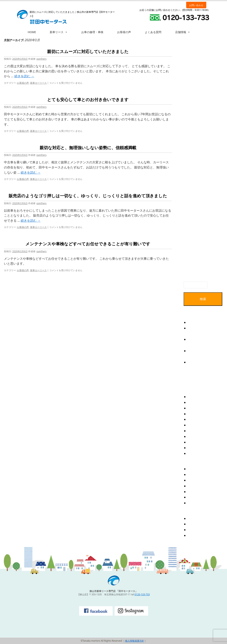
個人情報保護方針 (135, 641)
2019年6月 (195, 414)
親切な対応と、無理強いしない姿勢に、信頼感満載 (88, 148)
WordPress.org (199, 535)
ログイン (194, 518)
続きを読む (24, 76)
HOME (32, 32)
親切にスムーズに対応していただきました (88, 52)
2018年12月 (196, 436)
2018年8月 (195, 442)
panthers (42, 59)
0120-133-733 (142, 594)
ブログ (192, 486)
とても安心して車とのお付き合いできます (88, 100)
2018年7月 (195, 448)
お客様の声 (124, 32)
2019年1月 (195, 431)
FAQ (191, 469)
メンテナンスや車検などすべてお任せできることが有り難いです (88, 244)
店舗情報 (183, 32)
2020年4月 (195, 402)
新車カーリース (38, 83)
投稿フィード (197, 524)
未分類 (192, 503)
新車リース (59, 32)
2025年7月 (195, 397)
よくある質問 (153, 32)
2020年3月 (195, 408)
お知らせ (194, 480)
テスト (192, 322)
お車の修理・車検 (92, 32)
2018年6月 (195, 453)
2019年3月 (195, 425)
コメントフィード (200, 530)
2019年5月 (195, 419)
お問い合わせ (196, 5)
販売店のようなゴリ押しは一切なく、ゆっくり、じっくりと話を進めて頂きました (88, 196)
